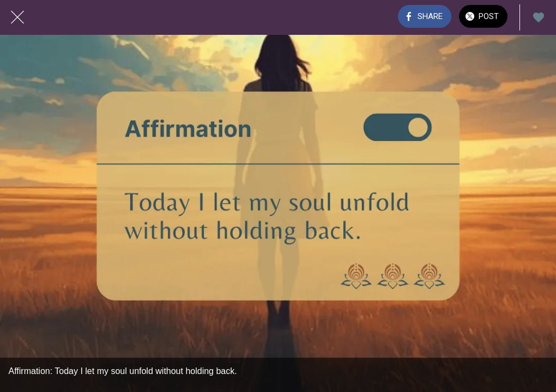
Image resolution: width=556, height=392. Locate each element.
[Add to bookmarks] (539, 17)
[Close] (17, 17)
